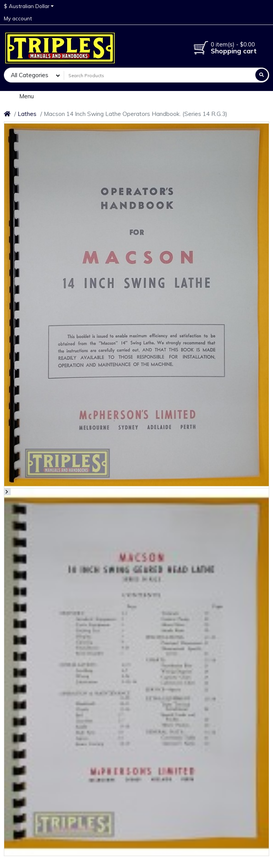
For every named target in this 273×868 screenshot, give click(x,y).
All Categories (30, 75)
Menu (22, 96)
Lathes (27, 114)
